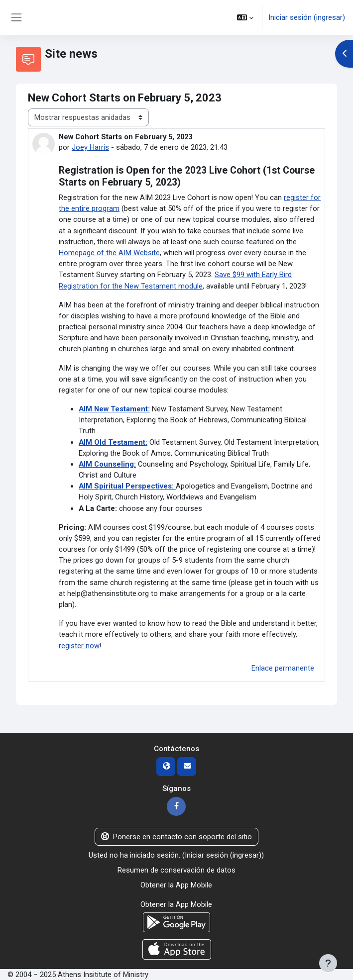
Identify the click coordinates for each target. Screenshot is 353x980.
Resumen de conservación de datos (176, 870)
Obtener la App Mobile (176, 885)
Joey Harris (90, 147)
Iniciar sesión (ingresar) (307, 17)
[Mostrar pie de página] (328, 963)
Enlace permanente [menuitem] (283, 668)
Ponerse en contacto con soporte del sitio (176, 837)
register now (79, 646)
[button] (245, 17)
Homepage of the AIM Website (109, 253)
